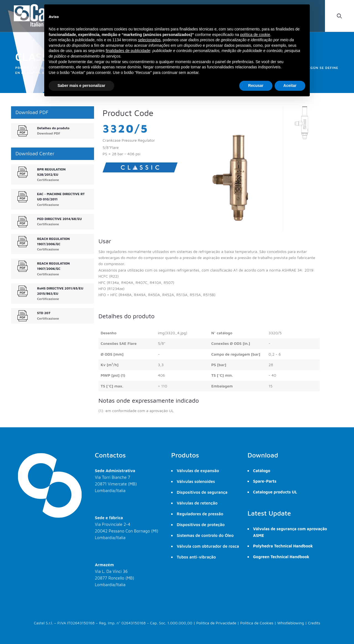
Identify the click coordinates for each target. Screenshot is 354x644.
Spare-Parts (265, 481)
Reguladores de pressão (200, 514)
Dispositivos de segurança (202, 492)
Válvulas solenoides (196, 481)
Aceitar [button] (290, 86)
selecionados (149, 40)
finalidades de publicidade (128, 51)
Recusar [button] (256, 86)
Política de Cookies (257, 623)
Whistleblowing (291, 623)
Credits (314, 623)
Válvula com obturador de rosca (208, 546)
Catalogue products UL (275, 492)
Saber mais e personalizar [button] (81, 86)
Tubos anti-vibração (196, 557)
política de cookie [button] (255, 35)
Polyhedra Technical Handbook (283, 546)
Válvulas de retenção (197, 503)
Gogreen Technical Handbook (281, 557)
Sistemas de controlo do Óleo (205, 535)
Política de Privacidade (216, 623)
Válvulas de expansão (198, 471)
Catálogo (262, 471)
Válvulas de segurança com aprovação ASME (290, 532)
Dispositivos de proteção (201, 525)
